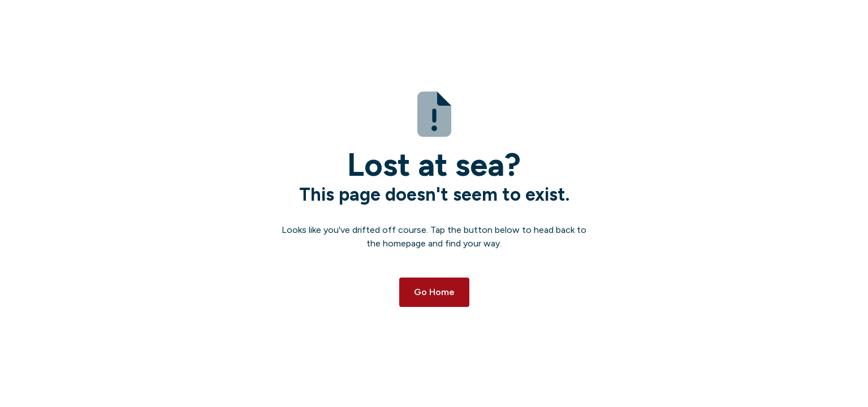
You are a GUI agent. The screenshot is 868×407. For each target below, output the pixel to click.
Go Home (434, 292)
